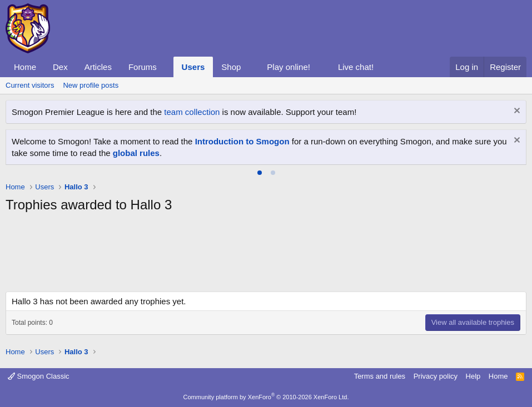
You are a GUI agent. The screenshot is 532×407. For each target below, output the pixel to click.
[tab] (260, 173)
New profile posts (91, 85)
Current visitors (30, 85)
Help (473, 376)
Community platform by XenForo (266, 397)
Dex (60, 67)
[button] (166, 67)
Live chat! (356, 67)
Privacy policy (436, 376)
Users (193, 67)
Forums (143, 67)
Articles (98, 67)
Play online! (289, 67)
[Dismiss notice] (516, 112)
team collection (192, 112)
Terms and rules (380, 376)
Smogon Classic (39, 376)
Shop (231, 67)
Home (25, 67)
